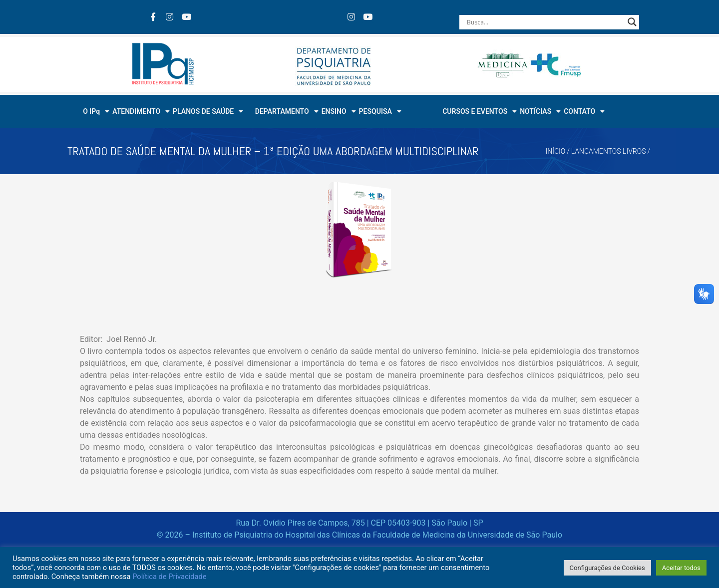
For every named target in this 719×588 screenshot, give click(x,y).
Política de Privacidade (169, 577)
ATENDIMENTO (141, 111)
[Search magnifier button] (632, 22)
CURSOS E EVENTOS (480, 111)
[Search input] (545, 22)
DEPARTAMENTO (287, 111)
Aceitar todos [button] (681, 568)
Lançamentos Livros (609, 151)
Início (556, 151)
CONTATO (584, 111)
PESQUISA (380, 111)
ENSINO (339, 111)
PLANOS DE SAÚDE (208, 111)
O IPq (96, 111)
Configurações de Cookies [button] (607, 568)
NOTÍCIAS (540, 111)
